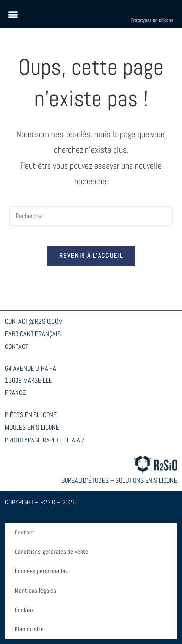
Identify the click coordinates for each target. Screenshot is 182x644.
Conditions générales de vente (51, 552)
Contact (25, 532)
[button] (13, 14)
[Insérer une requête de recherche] (91, 216)
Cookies (24, 610)
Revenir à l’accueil (91, 256)
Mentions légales (35, 590)
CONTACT (17, 346)
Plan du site (29, 629)
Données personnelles (41, 571)
